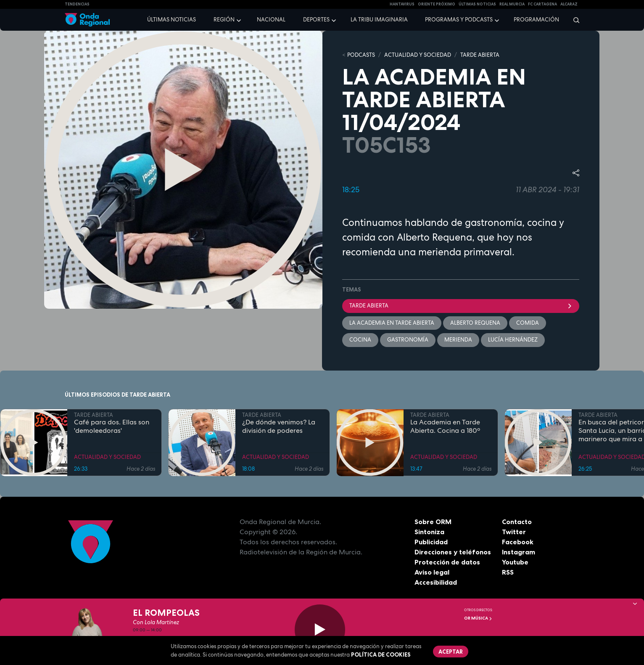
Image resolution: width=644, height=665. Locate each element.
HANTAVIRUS (402, 4)
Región (224, 20)
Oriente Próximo (437, 4)
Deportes (316, 20)
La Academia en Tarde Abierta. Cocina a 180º (445, 427)
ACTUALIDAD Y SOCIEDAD (418, 55)
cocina (360, 340)
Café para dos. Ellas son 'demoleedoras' (112, 427)
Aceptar (451, 652)
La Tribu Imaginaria (379, 20)
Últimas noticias (172, 20)
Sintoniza (429, 532)
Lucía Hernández (513, 340)
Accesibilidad (436, 582)
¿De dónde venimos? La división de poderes (279, 427)
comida (528, 323)
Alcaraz (569, 4)
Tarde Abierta (461, 306)
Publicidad (431, 542)
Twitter (514, 532)
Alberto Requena (475, 323)
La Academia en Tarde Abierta (392, 323)
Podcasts (361, 55)
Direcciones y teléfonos (453, 552)
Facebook (518, 542)
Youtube (515, 562)
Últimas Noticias (477, 4)
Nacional (271, 20)
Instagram (519, 552)
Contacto (517, 522)
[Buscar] (574, 20)
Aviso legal (432, 572)
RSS (508, 572)
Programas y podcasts (459, 20)
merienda (458, 340)
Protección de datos (447, 562)
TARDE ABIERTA (480, 55)
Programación (536, 20)
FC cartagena (542, 4)
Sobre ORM (433, 522)
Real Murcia (512, 4)
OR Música (478, 618)
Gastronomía (408, 340)
